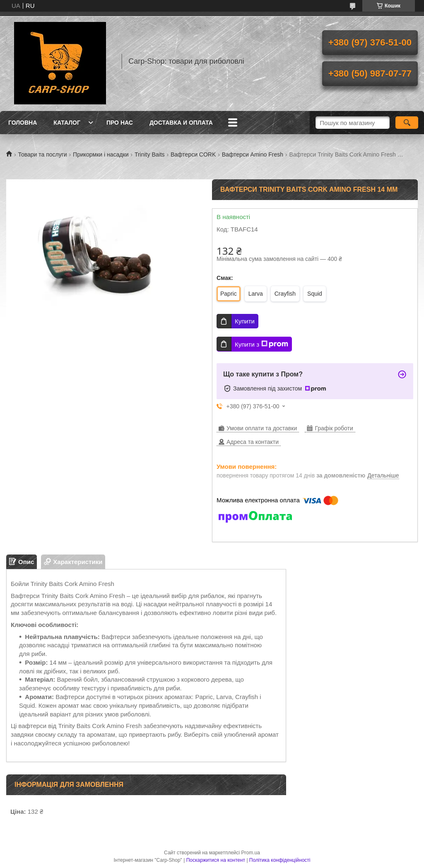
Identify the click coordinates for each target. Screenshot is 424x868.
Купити (245, 321)
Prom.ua (251, 853)
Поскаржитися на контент (216, 860)
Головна (23, 123)
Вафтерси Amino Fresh (253, 154)
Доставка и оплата (181, 123)
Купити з (261, 344)
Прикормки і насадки (101, 154)
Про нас (120, 123)
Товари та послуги (42, 154)
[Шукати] (407, 123)
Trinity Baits (150, 154)
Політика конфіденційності (280, 860)
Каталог (67, 123)
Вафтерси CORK (193, 154)
